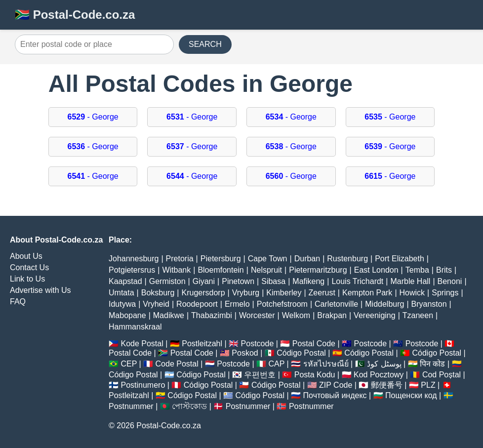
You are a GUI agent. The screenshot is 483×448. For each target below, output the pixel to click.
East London (376, 270)
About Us (26, 256)
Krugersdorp (203, 293)
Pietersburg (221, 259)
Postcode (258, 344)
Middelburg (384, 304)
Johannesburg (134, 259)
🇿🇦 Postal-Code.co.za (75, 15)
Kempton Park (367, 293)
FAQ (18, 302)
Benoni (450, 281)
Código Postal (301, 353)
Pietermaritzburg (318, 270)
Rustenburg (347, 259)
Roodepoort (197, 304)
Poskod (245, 353)
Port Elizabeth (400, 259)
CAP (276, 364)
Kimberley (284, 293)
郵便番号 (387, 385)
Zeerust (322, 293)
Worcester (257, 315)
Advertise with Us (40, 290)
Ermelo (237, 304)
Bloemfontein (221, 270)
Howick (412, 293)
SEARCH (205, 44)
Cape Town (268, 259)
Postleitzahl (202, 344)
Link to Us (27, 279)
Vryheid (156, 304)
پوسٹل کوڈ (384, 364)
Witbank (176, 270)
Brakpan (332, 315)
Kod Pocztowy (379, 375)
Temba (417, 270)
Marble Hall (410, 281)
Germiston (167, 281)
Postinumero (143, 385)
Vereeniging (375, 315)
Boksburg (158, 293)
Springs (445, 293)
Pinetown (238, 281)
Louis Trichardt (357, 281)
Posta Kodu (315, 375)
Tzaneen (418, 315)
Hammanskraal (135, 327)
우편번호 (260, 375)
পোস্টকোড (189, 406)
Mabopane (127, 315)
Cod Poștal (442, 375)
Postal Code (314, 344)
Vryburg (246, 293)
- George (93, 117)
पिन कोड (432, 364)
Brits (444, 270)
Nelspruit (266, 270)
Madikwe (169, 315)
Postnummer (131, 406)
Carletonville (336, 304)
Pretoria (180, 259)
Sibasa (273, 281)
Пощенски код (411, 395)
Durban (307, 259)
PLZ (428, 385)
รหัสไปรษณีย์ (326, 364)
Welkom (296, 315)
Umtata (121, 293)
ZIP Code (336, 385)
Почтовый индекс (335, 395)
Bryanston (429, 304)
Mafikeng (308, 281)
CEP (129, 364)
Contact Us (29, 267)
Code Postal (177, 364)
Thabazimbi (212, 315)
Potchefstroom (282, 304)
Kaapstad (125, 281)
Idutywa (122, 304)
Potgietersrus (132, 270)
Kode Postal (142, 344)
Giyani (204, 281)
